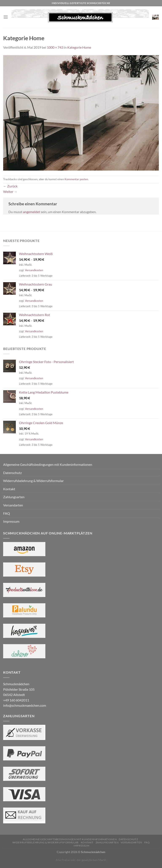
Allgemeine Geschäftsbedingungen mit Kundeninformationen (48, 464)
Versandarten (13, 505)
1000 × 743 (55, 47)
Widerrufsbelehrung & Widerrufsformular (33, 481)
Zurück (10, 186)
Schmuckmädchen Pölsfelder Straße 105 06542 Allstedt (19, 689)
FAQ (7, 513)
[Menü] (6, 17)
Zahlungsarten (14, 497)
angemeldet (32, 212)
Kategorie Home (79, 47)
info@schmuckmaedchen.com (25, 705)
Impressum (11, 521)
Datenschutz (12, 473)
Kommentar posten (76, 179)
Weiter (10, 192)
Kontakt (9, 489)
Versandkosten (34, 270)
